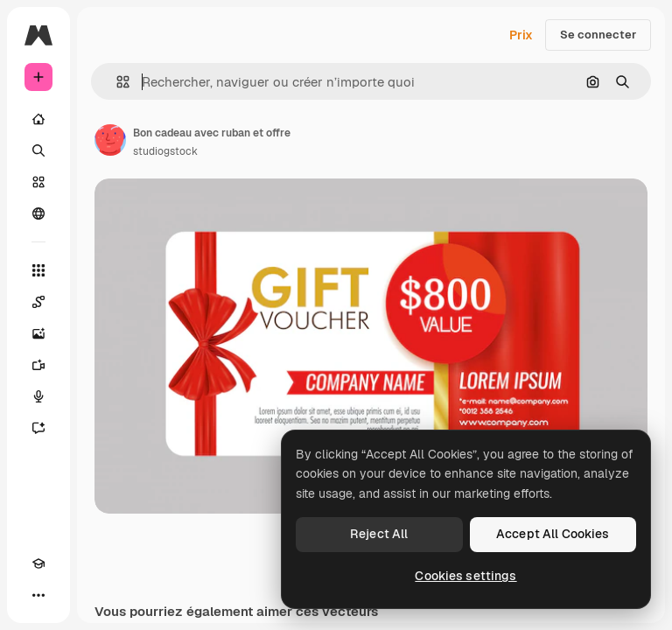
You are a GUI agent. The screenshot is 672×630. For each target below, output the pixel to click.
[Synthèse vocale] (38, 396)
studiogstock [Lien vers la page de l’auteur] (165, 151)
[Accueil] (38, 119)
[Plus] (38, 595)
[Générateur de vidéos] (38, 365)
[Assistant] (38, 428)
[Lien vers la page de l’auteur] (110, 140)
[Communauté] (38, 213)
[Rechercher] (38, 150)
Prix (521, 35)
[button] (116, 82)
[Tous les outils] (38, 270)
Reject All (379, 534)
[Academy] (38, 563)
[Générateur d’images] (38, 333)
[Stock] (38, 182)
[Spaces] (38, 302)
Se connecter (598, 35)
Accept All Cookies (553, 534)
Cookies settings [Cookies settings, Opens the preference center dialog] (465, 576)
